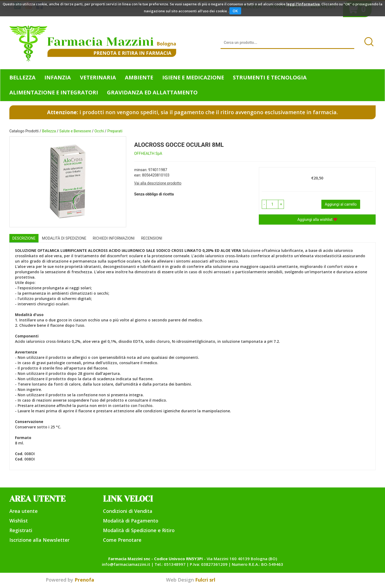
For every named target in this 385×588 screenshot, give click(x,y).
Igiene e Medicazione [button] (193, 77)
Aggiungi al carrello (341, 204)
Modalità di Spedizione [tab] (64, 238)
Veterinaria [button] (98, 77)
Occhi (99, 131)
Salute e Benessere (75, 131)
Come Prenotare (122, 540)
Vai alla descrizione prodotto (158, 183)
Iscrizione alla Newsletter (39, 540)
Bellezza (49, 131)
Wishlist (19, 521)
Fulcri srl (205, 580)
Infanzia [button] (58, 77)
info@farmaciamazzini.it (126, 564)
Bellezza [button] (22, 77)
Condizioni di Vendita (128, 511)
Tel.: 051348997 (170, 564)
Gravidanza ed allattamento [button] (152, 92)
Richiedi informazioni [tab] (114, 238)
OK (235, 11)
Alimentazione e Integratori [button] (54, 92)
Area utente (24, 511)
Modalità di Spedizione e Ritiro (139, 530)
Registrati (21, 530)
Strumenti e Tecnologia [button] (270, 77)
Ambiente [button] (139, 77)
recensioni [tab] (151, 238)
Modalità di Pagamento (131, 521)
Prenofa (84, 580)
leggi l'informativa (303, 4)
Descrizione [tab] (24, 238)
